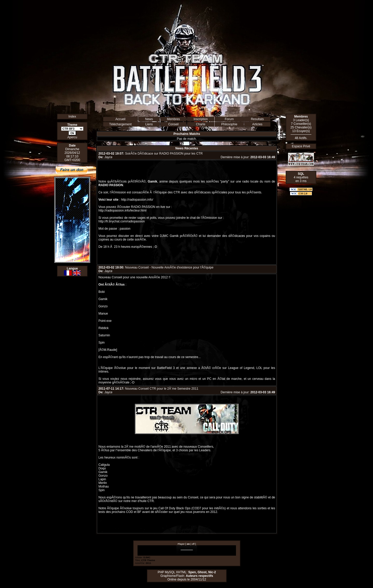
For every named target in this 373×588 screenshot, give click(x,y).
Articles (257, 124)
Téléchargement (120, 124)
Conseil (173, 124)
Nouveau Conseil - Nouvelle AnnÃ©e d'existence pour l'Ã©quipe (169, 267)
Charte (201, 124)
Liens (149, 124)
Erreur (187, 550)
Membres (173, 119)
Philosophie (229, 124)
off (193, 544)
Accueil (120, 119)
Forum (229, 119)
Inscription (201, 119)
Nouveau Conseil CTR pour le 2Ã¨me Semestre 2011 (162, 389)
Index (72, 117)
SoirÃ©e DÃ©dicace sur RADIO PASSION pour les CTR (164, 154)
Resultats (257, 119)
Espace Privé (301, 146)
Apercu (72, 137)
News (149, 119)
